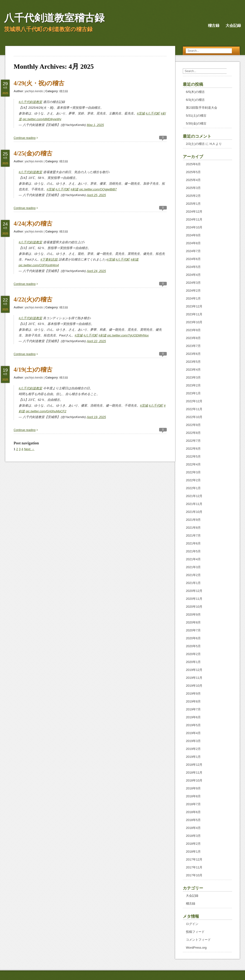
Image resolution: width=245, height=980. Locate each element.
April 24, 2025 (96, 271)
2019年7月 (193, 709)
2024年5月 (193, 267)
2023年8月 (193, 338)
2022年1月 (193, 488)
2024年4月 (193, 275)
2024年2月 (193, 291)
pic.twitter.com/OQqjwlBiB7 (98, 189)
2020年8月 (193, 622)
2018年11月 (194, 773)
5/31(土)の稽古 (196, 116)
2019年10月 (194, 686)
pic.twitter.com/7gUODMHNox (128, 335)
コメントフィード (198, 940)
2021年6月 (193, 543)
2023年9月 (193, 330)
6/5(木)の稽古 (195, 92)
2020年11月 (194, 599)
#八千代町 (153, 113)
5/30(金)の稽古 (196, 123)
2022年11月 (194, 409)
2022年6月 (193, 449)
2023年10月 (194, 322)
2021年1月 (193, 583)
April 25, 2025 (96, 195)
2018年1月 (193, 852)
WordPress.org (196, 948)
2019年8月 (193, 701)
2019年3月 (193, 741)
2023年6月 (193, 354)
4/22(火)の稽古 (33, 299)
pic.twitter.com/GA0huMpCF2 (46, 411)
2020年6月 (193, 638)
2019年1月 (193, 757)
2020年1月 (193, 662)
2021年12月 (194, 496)
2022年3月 (193, 472)
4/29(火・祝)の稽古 (39, 83)
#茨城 (141, 113)
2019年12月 (194, 670)
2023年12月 (194, 306)
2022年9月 (193, 425)
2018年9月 (193, 788)
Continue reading (25, 138)
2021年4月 (193, 559)
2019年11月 (194, 678)
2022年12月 (194, 401)
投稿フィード (195, 932)
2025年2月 (193, 196)
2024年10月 (194, 227)
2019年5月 (193, 725)
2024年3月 (193, 283)
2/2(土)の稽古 (195, 144)
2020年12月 (194, 591)
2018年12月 (194, 765)
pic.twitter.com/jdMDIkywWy (42, 119)
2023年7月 (193, 346)
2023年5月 (193, 362)
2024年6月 (193, 259)
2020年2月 (193, 654)
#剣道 (75, 189)
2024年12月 (194, 212)
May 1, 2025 (95, 125)
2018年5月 (193, 820)
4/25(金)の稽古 (33, 153)
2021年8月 (193, 528)
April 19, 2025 (96, 417)
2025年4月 (193, 180)
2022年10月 (194, 417)
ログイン (192, 924)
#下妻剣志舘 (49, 259)
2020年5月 (193, 646)
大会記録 (233, 25)
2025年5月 (193, 172)
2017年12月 (194, 859)
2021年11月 (194, 504)
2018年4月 (193, 828)
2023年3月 (193, 377)
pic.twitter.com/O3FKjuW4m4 (39, 265)
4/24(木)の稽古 (33, 224)
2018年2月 (193, 844)
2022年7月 (193, 441)
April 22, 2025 (96, 341)
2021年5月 (193, 551)
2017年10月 (194, 875)
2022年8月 (193, 433)
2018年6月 (193, 812)
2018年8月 (193, 796)
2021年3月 (193, 567)
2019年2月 (193, 749)
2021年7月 (193, 535)
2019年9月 (193, 694)
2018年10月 (194, 780)
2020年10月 (194, 607)
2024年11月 (194, 219)
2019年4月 (193, 733)
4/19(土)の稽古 (33, 370)
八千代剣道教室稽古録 (54, 18)
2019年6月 (193, 717)
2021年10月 (194, 512)
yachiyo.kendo (34, 91)
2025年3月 (193, 188)
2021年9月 (193, 520)
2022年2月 (193, 480)
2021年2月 (193, 575)
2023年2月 (193, 385)
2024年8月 (193, 243)
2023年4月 (193, 370)
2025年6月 (193, 164)
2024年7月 (193, 251)
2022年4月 (193, 464)
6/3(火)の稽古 (195, 100)
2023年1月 (193, 393)
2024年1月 (193, 298)
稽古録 (214, 25)
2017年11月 (194, 867)
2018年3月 (193, 836)
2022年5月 (193, 456)
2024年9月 (193, 235)
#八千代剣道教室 (30, 102)
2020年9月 (193, 615)
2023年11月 (194, 314)
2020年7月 (193, 630)
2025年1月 (193, 204)
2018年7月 (193, 804)
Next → (29, 449)
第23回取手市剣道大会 (202, 108)
